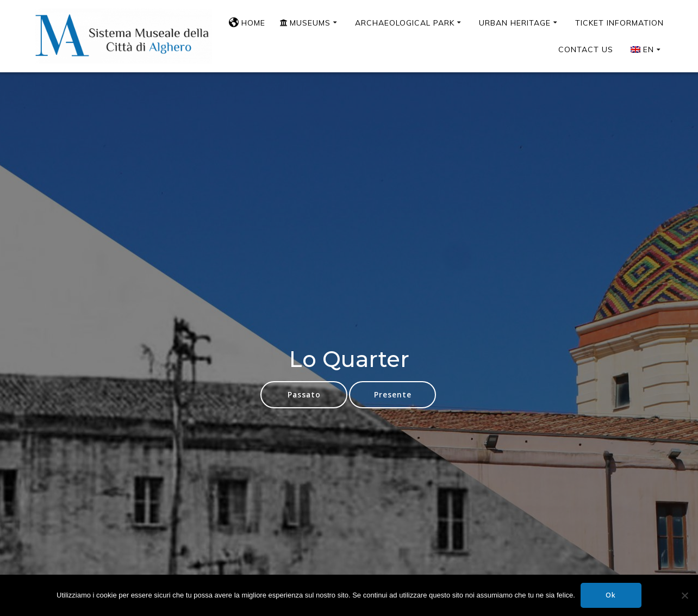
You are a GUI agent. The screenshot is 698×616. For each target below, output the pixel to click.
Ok (611, 595)
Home (247, 23)
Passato (304, 394)
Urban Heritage (515, 23)
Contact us (586, 49)
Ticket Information (619, 23)
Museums (305, 23)
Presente (393, 394)
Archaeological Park (405, 23)
